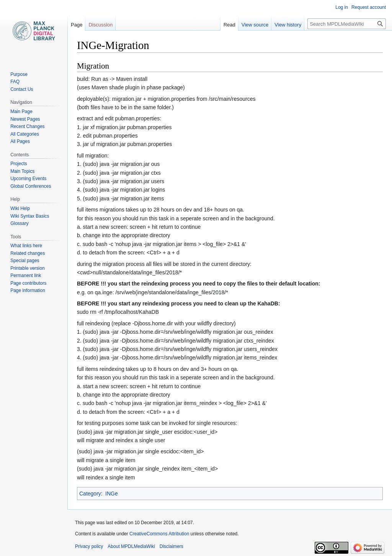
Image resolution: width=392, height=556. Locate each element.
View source (255, 25)
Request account (369, 7)
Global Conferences (31, 186)
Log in (342, 7)
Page (77, 25)
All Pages (20, 141)
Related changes (28, 253)
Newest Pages (25, 119)
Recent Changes (27, 126)
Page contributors (28, 283)
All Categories (25, 134)
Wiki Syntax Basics (30, 216)
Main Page (21, 112)
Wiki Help (20, 208)
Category (90, 494)
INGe (112, 494)
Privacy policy (89, 546)
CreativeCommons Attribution (159, 534)
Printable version (27, 268)
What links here (26, 246)
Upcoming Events (28, 179)
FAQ (15, 82)
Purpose (19, 74)
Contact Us (22, 89)
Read (229, 25)
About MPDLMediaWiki (131, 546)
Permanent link (26, 276)
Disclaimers (171, 546)
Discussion (100, 25)
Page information (28, 290)
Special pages (25, 261)
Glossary (19, 223)
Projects (19, 164)
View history (288, 25)
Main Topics (22, 171)
